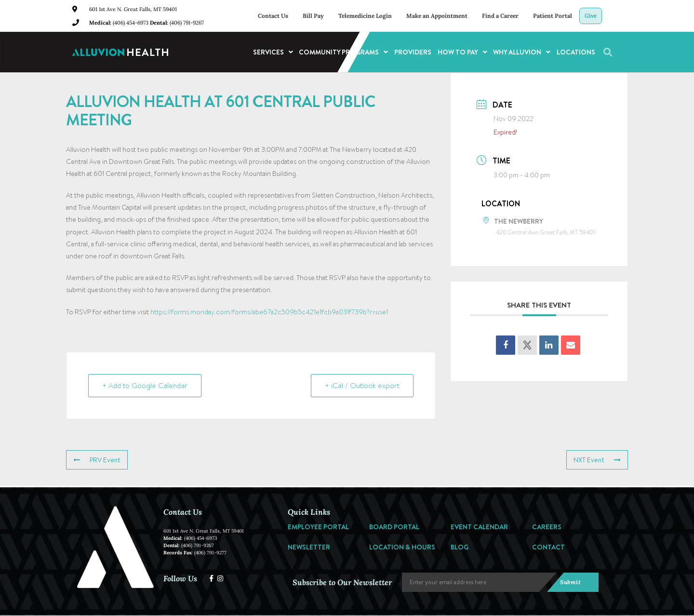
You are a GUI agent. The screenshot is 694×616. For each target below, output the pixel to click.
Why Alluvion (522, 52)
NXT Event (597, 460)
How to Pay (462, 52)
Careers (547, 527)
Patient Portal (553, 16)
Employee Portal (318, 527)
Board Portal (394, 527)
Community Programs (343, 52)
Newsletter (309, 547)
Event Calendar (479, 527)
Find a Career (500, 16)
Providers (413, 52)
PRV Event (97, 460)
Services (273, 52)
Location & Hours (402, 547)
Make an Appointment (437, 16)
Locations (576, 52)
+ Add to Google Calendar (145, 386)
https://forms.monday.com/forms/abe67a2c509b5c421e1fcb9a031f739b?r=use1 (269, 312)
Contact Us (273, 16)
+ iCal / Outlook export (362, 386)
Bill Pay (313, 16)
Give (591, 16)
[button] (608, 52)
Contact (548, 547)
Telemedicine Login (365, 16)
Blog (460, 547)
